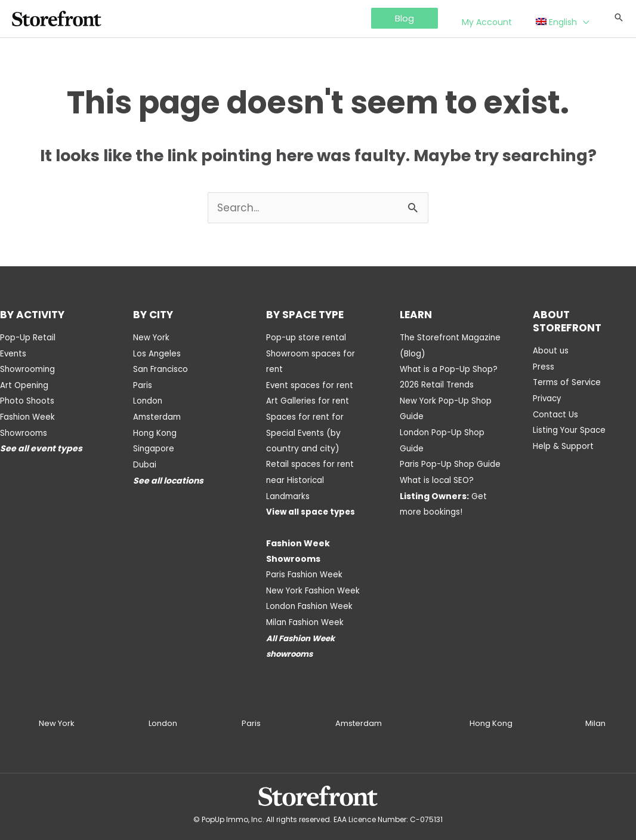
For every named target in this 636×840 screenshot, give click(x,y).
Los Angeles (157, 353)
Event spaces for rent (311, 384)
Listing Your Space (571, 429)
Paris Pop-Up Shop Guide (451, 462)
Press (544, 367)
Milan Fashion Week (307, 617)
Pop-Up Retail (28, 338)
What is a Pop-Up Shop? (450, 369)
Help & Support (564, 444)
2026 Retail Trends (438, 384)
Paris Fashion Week (305, 571)
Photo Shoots (28, 400)
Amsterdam (158, 416)
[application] (589, 19)
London (148, 400)
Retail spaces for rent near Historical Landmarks (311, 478)
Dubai (145, 462)
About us (551, 351)
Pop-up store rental (307, 338)
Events (14, 353)
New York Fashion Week (315, 586)
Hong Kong (155, 431)
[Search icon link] (619, 18)
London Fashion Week (311, 602)
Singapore (154, 447)
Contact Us (556, 413)
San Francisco (162, 369)
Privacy (548, 398)
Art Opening (25, 384)
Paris (143, 384)
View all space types (312, 509)
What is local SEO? (438, 478)
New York (152, 338)
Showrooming (29, 369)
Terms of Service (568, 382)
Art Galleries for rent (308, 400)
